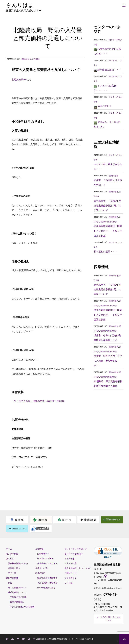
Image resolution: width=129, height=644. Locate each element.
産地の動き (27, 59)
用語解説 (36, 59)
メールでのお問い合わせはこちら (108, 619)
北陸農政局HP (19, 80)
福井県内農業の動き (109, 222)
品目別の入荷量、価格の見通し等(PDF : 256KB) (39, 401)
